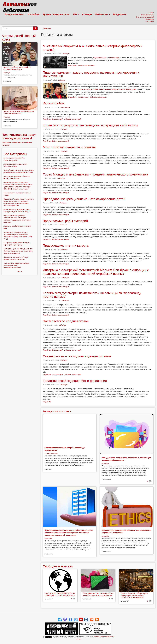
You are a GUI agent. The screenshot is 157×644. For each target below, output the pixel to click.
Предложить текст (15, 14)
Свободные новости (58, 566)
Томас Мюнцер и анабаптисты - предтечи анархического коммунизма (95, 174)
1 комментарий (58, 119)
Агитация (87, 14)
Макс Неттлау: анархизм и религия (69, 147)
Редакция (66, 54)
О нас (78, 639)
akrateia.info (114, 58)
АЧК (76, 14)
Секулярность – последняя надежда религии (77, 356)
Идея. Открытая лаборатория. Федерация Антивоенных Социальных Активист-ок (134, 596)
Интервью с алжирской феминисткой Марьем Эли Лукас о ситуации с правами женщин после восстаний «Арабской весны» (96, 272)
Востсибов (105, 464)
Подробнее (72, 65)
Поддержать (120, 14)
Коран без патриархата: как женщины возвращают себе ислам (90, 125)
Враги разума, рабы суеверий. (66, 221)
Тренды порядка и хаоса (56, 14)
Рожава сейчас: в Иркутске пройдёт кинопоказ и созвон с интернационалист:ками (16, 265)
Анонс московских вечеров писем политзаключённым (19, 112)
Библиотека (103, 14)
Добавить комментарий (86, 65)
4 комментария (83, 97)
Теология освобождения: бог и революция (75, 381)
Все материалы (15, 154)
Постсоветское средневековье (66, 321)
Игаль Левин (65, 107)
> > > (20, 272)
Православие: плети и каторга (66, 245)
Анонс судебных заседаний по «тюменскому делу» (17, 68)
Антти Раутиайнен (51, 454)
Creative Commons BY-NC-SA (104, 637)
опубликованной (100, 58)
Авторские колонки (57, 411)
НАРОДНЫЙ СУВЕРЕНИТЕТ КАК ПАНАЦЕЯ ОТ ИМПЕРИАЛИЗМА (60, 594)
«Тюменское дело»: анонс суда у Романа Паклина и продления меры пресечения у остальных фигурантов (18, 251)
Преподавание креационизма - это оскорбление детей (84, 199)
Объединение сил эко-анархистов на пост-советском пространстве (98, 594)
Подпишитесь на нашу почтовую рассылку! (19, 136)
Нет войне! (34, 14)
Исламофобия (54, 103)
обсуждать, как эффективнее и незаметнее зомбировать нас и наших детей (105, 89)
